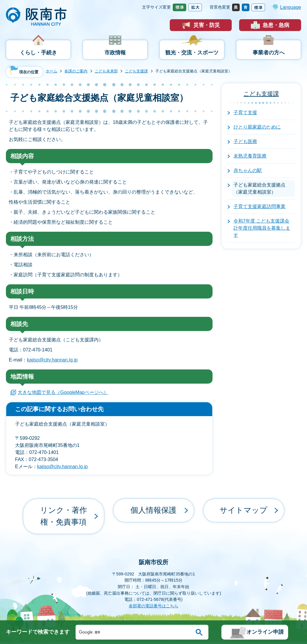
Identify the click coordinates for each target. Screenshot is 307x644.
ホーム (52, 71)
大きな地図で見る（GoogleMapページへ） (63, 392)
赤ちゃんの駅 (248, 170)
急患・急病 (276, 25)
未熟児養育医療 (250, 156)
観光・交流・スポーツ (192, 53)
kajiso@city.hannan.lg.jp (52, 360)
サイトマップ (244, 505)
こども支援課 (136, 71)
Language (291, 7)
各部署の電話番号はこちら (153, 584)
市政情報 (115, 53)
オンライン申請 (265, 632)
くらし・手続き (38, 53)
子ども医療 (245, 141)
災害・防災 (207, 25)
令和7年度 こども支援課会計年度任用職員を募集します (262, 228)
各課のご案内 (76, 71)
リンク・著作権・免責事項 (63, 505)
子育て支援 (245, 112)
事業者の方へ (269, 53)
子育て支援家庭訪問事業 (259, 206)
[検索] (134, 632)
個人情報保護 (153, 505)
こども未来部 (106, 71)
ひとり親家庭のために (257, 127)
